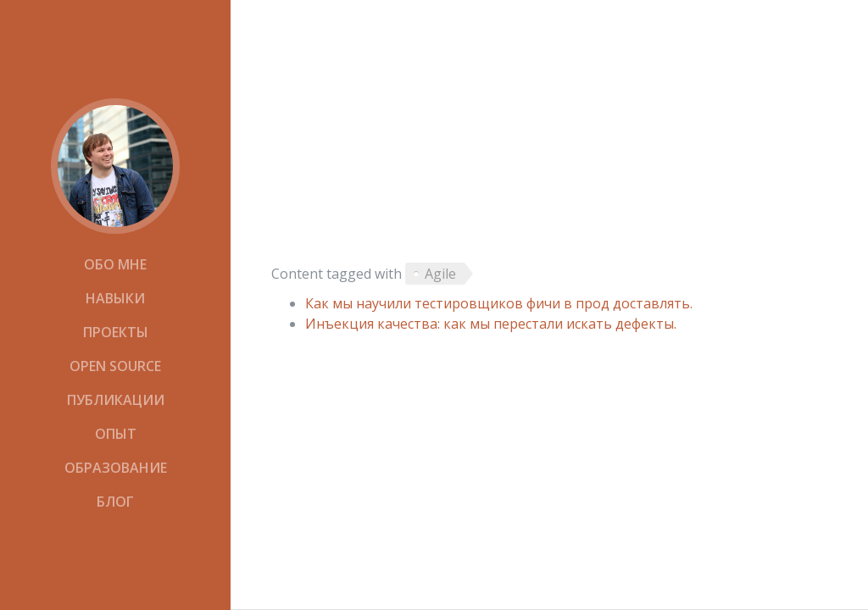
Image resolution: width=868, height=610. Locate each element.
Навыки (115, 298)
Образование (116, 468)
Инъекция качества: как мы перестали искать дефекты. (491, 324)
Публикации (116, 400)
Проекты (116, 332)
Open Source (115, 366)
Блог (115, 502)
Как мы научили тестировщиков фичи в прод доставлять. (499, 303)
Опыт (116, 434)
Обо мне (115, 264)
